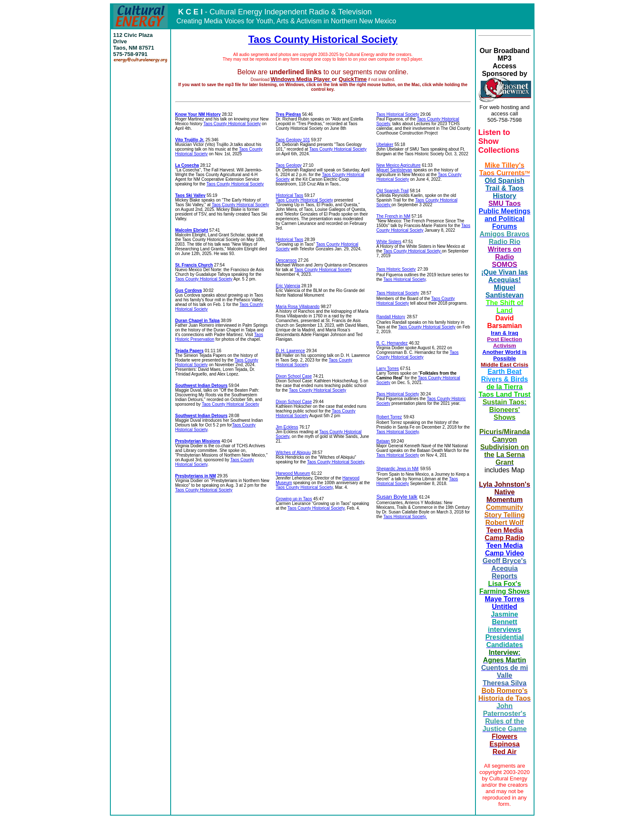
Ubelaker (385, 144)
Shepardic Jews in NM (397, 469)
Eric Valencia (288, 286)
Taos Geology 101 (293, 140)
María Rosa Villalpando (297, 307)
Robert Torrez (389, 417)
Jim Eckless (287, 427)
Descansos (286, 260)
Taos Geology (288, 165)
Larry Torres (387, 369)
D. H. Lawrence (290, 351)
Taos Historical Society (398, 114)
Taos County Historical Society (323, 39)
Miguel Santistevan (394, 170)
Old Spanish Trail (392, 191)
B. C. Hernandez (392, 343)
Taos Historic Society (396, 269)
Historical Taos (289, 195)
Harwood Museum (293, 473)
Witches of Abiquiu (293, 453)
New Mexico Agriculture (398, 165)
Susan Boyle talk (397, 497)
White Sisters (389, 242)
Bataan (383, 441)
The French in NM (393, 216)
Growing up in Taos (294, 499)
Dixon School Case (294, 376)
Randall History (391, 317)
